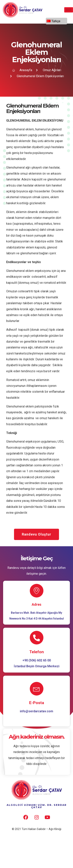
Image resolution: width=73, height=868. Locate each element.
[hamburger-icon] (69, 10)
